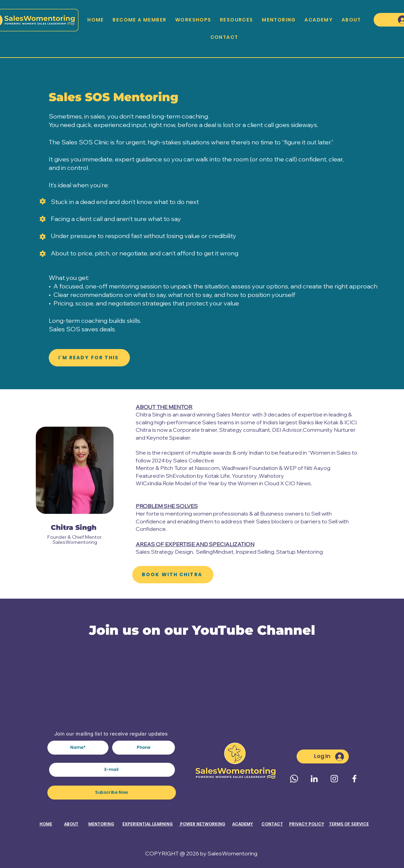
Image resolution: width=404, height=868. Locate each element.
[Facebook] (354, 779)
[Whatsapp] (294, 779)
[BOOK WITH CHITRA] (173, 575)
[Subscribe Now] (112, 793)
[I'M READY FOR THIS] (89, 358)
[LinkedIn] (314, 779)
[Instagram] (334, 779)
